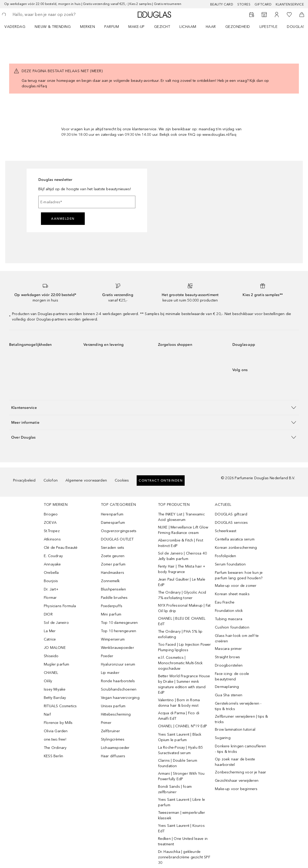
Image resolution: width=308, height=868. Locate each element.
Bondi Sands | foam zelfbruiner (175, 789)
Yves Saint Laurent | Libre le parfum (182, 802)
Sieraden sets (113, 548)
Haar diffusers (113, 756)
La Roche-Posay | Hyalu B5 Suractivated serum (181, 750)
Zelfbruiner (110, 731)
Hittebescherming (116, 714)
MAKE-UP (137, 27)
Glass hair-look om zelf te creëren (237, 638)
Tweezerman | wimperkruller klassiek (182, 815)
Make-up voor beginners (236, 789)
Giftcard (263, 4)
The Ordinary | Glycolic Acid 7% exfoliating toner (182, 595)
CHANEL (51, 673)
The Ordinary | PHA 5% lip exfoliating (180, 634)
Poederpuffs (112, 606)
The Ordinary (55, 748)
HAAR (211, 27)
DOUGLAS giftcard (231, 514)
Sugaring (223, 738)
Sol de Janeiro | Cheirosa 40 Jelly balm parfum (183, 556)
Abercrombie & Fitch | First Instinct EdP (181, 543)
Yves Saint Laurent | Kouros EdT (181, 828)
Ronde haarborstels (118, 681)
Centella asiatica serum (235, 539)
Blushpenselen (114, 589)
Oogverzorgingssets (119, 531)
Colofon (51, 480)
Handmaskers (113, 573)
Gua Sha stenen (229, 695)
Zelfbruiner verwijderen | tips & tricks (241, 719)
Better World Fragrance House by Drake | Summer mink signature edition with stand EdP (184, 684)
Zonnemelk (110, 581)
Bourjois (51, 581)
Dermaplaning (227, 687)
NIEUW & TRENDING (53, 27)
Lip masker (110, 673)
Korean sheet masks (232, 594)
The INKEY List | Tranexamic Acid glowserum (181, 517)
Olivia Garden (56, 731)
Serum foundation (230, 564)
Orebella (51, 573)
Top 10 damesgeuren (119, 623)
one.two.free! (55, 739)
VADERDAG (15, 27)
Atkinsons (52, 539)
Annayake (52, 564)
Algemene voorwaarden (86, 480)
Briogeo (51, 514)
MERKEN (87, 27)
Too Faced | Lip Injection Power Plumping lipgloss (185, 647)
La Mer (50, 631)
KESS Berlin (53, 756)
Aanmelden (63, 219)
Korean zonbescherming (236, 548)
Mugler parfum (57, 664)
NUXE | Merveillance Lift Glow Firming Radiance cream (183, 530)
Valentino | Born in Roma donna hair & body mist (179, 703)
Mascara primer (228, 649)
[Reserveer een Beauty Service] (252, 15)
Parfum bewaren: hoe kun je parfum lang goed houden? (239, 575)
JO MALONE (55, 648)
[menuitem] (18, 27)
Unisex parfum (113, 706)
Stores (244, 4)
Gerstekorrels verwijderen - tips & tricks (238, 706)
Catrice (50, 639)
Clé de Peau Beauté (61, 548)
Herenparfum (112, 514)
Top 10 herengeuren (119, 631)
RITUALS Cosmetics (60, 706)
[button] (154, 407)
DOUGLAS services (231, 523)
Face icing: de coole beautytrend (232, 676)
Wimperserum (113, 639)
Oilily (48, 681)
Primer (106, 723)
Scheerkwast (226, 531)
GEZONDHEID (238, 27)
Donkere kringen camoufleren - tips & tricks (240, 749)
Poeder (107, 656)
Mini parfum (111, 614)
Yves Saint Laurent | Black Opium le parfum (180, 737)
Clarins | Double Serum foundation (178, 763)
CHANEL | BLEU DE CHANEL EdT (182, 621)
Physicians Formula (60, 606)
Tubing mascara (229, 619)
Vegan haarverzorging (120, 698)
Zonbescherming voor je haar (240, 772)
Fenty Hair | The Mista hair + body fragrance (182, 569)
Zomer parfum (113, 564)
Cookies (122, 480)
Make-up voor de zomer (236, 586)
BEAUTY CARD (222, 4)
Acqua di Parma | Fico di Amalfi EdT (179, 716)
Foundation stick (229, 611)
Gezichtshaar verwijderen (237, 781)
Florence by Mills (58, 723)
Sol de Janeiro (56, 623)
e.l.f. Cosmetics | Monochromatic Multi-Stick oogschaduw (180, 663)
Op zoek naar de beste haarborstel (235, 762)
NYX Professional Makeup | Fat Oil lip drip (184, 608)
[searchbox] (50, 15)
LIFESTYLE (269, 27)
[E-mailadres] (87, 202)
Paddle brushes (114, 598)
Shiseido (51, 656)
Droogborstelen (229, 665)
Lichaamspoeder (115, 748)
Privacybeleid (24, 480)
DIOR (48, 614)
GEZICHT (162, 27)
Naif (47, 714)
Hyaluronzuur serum (118, 664)
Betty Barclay (55, 698)
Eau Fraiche (225, 602)
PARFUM (112, 27)
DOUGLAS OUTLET (117, 539)
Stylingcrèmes (113, 739)
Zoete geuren (113, 556)
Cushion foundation (232, 627)
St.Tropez (52, 531)
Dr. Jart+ (51, 589)
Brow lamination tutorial (235, 730)
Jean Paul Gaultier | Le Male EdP (182, 582)
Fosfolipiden (225, 556)
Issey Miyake (55, 689)
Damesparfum (113, 523)
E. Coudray (53, 556)
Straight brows (227, 657)
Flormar (50, 598)
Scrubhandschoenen (119, 689)
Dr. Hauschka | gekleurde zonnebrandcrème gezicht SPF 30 (184, 857)
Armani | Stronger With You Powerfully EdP (181, 776)
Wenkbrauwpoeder (117, 648)
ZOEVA (50, 523)
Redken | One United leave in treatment (183, 841)
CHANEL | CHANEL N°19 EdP (183, 726)
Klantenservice (290, 4)
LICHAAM (188, 27)
